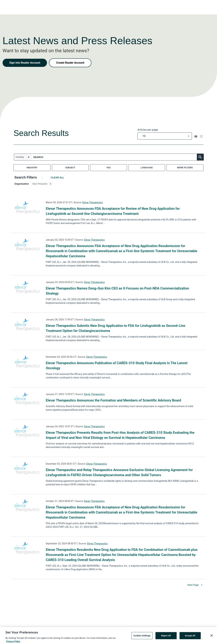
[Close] (212, 637)
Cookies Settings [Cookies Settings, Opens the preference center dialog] (142, 637)
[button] (42, 184)
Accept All (190, 637)
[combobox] (165, 136)
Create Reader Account (70, 63)
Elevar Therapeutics (93, 202)
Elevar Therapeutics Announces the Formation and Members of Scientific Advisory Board (113, 400)
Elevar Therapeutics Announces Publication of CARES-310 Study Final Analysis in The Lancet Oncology (117, 366)
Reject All (166, 637)
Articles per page (148, 130)
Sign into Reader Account (25, 63)
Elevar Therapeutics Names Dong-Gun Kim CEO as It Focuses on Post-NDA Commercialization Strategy (117, 291)
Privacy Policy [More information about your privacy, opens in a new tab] (13, 643)
